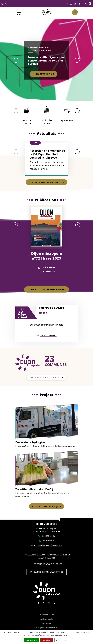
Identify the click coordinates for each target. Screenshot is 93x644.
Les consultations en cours (47, 564)
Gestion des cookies (47, 615)
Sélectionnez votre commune (44, 377)
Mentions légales (47, 619)
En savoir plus (43, 74)
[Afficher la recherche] (75, 12)
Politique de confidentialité (47, 628)
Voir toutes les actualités (46, 182)
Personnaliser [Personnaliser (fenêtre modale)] (62, 640)
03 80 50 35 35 (47, 536)
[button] (16, 60)
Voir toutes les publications (46, 289)
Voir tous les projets (46, 506)
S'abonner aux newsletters (47, 572)
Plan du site (46, 623)
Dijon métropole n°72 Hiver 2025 (47, 256)
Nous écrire (47, 541)
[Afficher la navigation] (19, 12)
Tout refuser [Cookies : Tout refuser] (46, 640)
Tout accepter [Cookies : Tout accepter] (31, 640)
